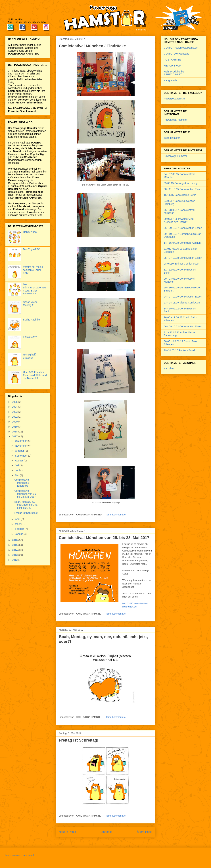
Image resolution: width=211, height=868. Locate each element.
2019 (15, 427)
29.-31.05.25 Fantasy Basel (179, 350)
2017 (15, 436)
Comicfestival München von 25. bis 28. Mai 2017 (104, 538)
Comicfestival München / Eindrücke (92, 46)
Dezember (21, 441)
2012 (15, 560)
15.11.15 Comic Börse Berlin (180, 195)
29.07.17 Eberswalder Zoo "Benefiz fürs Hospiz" (179, 220)
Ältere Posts (145, 832)
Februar (20, 529)
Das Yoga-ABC (31, 249)
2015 (15, 545)
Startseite (106, 832)
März (18, 524)
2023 (15, 412)
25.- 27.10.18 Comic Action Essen (183, 258)
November (21, 446)
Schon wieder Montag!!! (31, 304)
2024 (15, 407)
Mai (17, 475)
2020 (15, 422)
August (19, 461)
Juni (18, 471)
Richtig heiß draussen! (30, 356)
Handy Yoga (30, 232)
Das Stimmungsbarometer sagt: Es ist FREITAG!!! (35, 289)
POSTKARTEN (173, 60)
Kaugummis (171, 80)
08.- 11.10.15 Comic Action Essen (183, 189)
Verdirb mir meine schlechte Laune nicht (33, 270)
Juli (17, 465)
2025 (15, 402)
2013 (15, 555)
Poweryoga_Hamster (176, 120)
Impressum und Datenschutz (20, 855)
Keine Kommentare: (116, 515)
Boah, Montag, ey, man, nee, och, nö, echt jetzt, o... (26, 505)
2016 (15, 540)
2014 (15, 550)
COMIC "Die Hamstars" (177, 54)
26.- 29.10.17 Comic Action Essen (183, 228)
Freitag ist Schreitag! (79, 740)
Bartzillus (169, 369)
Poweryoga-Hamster (176, 156)
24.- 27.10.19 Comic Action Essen (183, 297)
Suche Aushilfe (31, 320)
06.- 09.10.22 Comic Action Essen (183, 326)
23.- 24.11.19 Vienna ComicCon (182, 303)
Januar (19, 534)
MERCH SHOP (173, 66)
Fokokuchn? (30, 337)
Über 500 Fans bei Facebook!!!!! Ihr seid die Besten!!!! (35, 375)
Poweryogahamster (175, 99)
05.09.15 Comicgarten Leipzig (181, 183)
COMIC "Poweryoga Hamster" (181, 48)
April (18, 519)
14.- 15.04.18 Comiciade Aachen (182, 243)
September (22, 456)
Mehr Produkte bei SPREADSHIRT (174, 73)
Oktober (20, 451)
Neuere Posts (67, 832)
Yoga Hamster (172, 138)
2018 (15, 432)
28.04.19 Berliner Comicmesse (181, 264)
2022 (15, 417)
